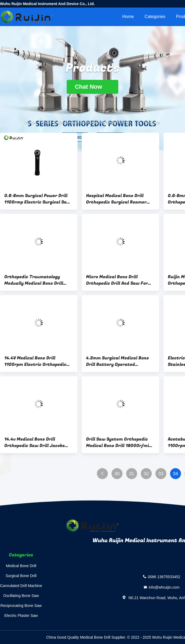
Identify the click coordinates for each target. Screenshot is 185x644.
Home (128, 17)
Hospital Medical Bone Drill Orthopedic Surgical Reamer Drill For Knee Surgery (116, 199)
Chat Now (92, 87)
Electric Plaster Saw (21, 616)
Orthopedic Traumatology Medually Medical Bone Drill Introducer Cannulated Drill (34, 280)
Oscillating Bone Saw (21, 596)
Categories (155, 17)
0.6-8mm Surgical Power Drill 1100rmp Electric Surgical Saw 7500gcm (37, 199)
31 (132, 474)
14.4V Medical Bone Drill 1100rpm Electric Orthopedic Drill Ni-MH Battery (35, 361)
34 (175, 474)
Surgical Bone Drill (21, 576)
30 (117, 474)
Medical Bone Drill (21, 566)
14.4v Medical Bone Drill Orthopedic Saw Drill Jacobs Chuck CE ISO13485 (35, 442)
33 (161, 474)
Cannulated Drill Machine (21, 586)
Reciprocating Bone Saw (21, 606)
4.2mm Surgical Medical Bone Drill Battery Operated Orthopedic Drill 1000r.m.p (118, 361)
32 (146, 474)
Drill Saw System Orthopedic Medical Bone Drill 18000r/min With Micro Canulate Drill (119, 442)
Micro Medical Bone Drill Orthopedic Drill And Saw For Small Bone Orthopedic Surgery (119, 280)
